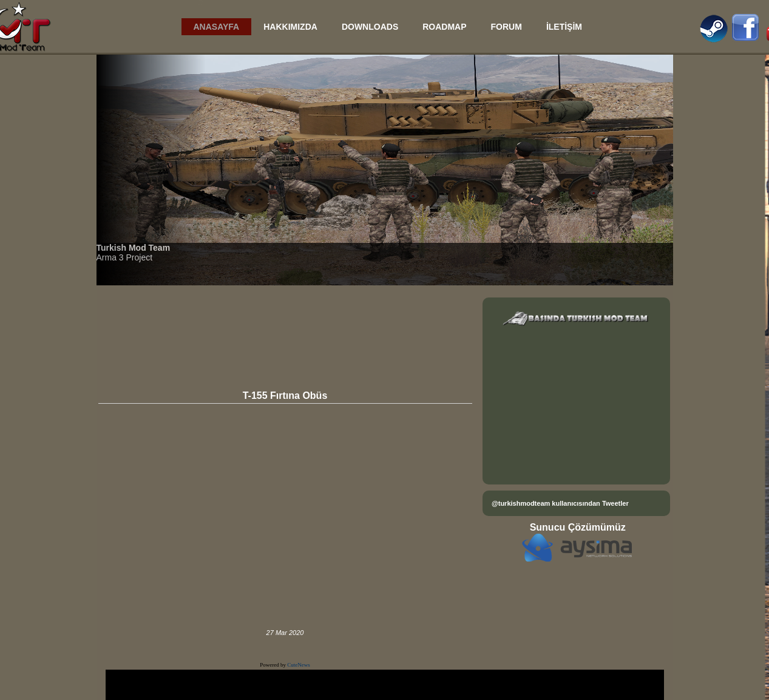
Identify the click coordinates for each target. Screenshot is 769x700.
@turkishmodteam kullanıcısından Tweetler (560, 503)
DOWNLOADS (370, 27)
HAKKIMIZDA (290, 27)
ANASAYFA (217, 27)
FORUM (506, 27)
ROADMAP (444, 27)
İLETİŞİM (564, 27)
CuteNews (299, 665)
